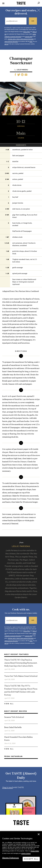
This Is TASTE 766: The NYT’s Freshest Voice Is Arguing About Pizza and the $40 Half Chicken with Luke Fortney (21, 690)
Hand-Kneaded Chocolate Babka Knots (18, 738)
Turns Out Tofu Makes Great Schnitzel (21, 676)
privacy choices (26, 853)
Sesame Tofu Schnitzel (14, 717)
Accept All (31, 859)
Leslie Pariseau (22, 70)
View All (9, 704)
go (33, 21)
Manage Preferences (11, 858)
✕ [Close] (39, 834)
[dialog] (21, 850)
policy (31, 42)
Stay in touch (8, 787)
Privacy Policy (35, 851)
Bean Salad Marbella (13, 727)
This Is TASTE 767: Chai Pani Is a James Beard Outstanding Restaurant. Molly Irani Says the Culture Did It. (21, 663)
